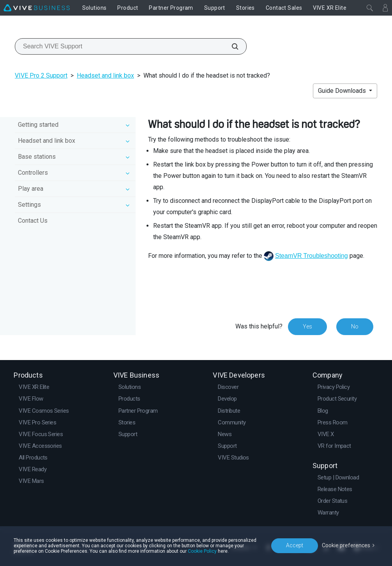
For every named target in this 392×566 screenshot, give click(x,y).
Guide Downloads (343, 91)
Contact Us (33, 221)
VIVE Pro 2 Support (41, 75)
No (355, 326)
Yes (307, 326)
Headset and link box (105, 75)
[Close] (370, 8)
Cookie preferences (346, 545)
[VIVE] (37, 8)
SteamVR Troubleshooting (312, 256)
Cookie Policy (202, 551)
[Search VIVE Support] (231, 46)
